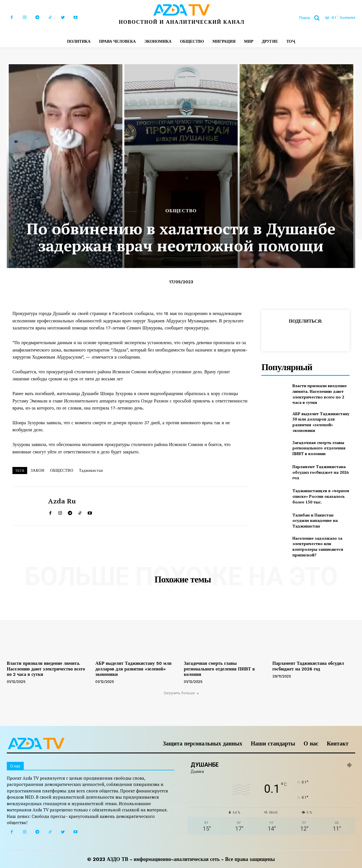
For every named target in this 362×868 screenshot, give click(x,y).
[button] (312, 18)
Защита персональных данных (203, 743)
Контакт (338, 743)
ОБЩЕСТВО (181, 211)
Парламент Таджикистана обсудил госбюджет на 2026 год (321, 472)
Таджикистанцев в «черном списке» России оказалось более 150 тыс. (321, 496)
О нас (311, 743)
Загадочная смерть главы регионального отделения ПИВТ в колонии (319, 448)
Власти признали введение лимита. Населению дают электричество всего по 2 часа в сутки (320, 394)
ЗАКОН (37, 470)
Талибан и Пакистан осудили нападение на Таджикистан (315, 520)
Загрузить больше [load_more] (181, 693)
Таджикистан (91, 470)
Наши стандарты (273, 743)
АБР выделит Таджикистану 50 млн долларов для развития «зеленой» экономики (321, 422)
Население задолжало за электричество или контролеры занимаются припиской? (318, 546)
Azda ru (62, 501)
